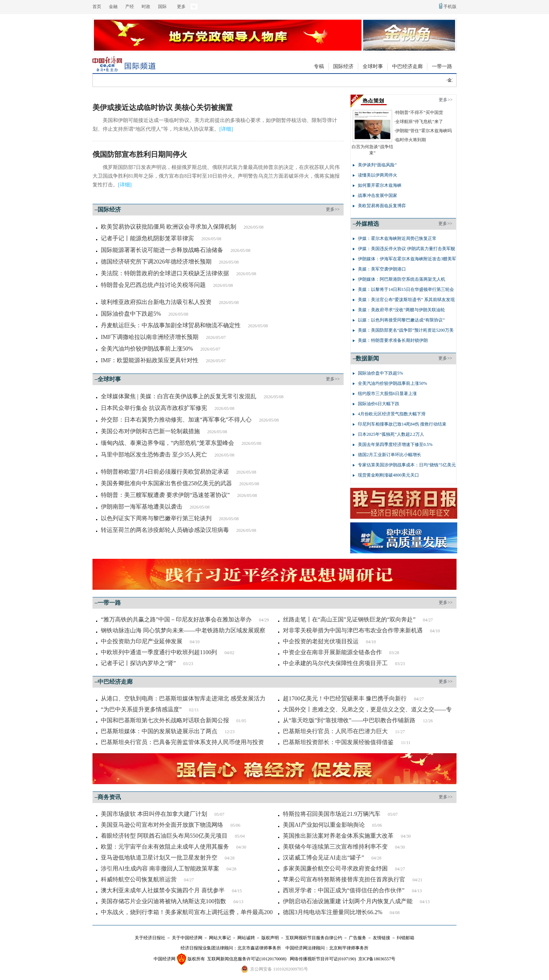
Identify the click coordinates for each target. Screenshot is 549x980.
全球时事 (373, 66)
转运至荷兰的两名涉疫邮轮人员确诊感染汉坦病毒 (165, 530)
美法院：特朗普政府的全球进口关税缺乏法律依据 (165, 273)
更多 (181, 7)
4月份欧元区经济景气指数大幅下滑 (392, 414)
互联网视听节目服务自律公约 (314, 938)
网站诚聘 (246, 938)
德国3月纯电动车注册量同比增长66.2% (333, 912)
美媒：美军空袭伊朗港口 (382, 269)
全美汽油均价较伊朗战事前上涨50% (147, 349)
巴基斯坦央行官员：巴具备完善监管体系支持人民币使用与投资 (182, 742)
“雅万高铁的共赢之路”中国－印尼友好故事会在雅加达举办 (176, 619)
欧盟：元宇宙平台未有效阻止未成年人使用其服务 (165, 847)
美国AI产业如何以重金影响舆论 (324, 825)
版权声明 (270, 938)
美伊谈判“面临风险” (377, 165)
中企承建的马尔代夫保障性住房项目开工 (335, 663)
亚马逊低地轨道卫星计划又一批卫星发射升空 (159, 857)
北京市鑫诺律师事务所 (259, 948)
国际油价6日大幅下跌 (379, 404)
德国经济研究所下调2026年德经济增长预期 (156, 262)
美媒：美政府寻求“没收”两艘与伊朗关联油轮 (401, 310)
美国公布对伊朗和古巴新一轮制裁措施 (150, 431)
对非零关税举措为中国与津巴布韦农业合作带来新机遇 (353, 630)
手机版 (450, 7)
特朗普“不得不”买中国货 (419, 112)
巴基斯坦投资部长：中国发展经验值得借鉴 (338, 742)
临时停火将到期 (411, 140)
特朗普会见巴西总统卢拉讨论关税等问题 (153, 285)
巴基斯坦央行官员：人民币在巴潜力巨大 (335, 731)
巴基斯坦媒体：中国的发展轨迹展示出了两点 (159, 731)
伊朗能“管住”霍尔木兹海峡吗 (424, 131)
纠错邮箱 (406, 938)
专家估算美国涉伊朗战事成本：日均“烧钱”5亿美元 (407, 465)
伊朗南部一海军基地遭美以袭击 (142, 507)
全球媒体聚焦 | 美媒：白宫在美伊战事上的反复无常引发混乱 (179, 396)
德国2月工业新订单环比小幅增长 (390, 455)
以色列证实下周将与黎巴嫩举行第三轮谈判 (156, 518)
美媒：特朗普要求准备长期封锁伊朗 (393, 340)
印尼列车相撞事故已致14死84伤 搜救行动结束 (402, 424)
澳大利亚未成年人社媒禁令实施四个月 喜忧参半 (163, 890)
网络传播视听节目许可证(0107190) (323, 959)
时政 (146, 7)
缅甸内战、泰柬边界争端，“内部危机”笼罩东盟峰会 (167, 443)
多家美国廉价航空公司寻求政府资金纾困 (335, 868)
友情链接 (382, 938)
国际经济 (343, 66)
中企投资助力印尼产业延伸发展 (142, 641)
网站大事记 (220, 938)
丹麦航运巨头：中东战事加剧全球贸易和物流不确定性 (171, 325)
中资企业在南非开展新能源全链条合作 (332, 652)
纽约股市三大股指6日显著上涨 (387, 394)
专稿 (319, 66)
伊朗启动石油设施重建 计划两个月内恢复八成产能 (348, 901)
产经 (130, 7)
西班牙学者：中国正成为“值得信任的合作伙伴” (344, 890)
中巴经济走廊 (407, 66)
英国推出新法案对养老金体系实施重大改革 (338, 836)
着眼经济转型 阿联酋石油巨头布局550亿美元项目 (164, 836)
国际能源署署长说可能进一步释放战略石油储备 (162, 250)
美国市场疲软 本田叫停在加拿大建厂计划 (154, 814)
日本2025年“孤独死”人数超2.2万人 (391, 434)
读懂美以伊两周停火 (378, 175)
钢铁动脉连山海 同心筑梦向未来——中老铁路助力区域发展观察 (183, 630)
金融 (113, 7)
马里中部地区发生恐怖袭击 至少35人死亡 (154, 455)
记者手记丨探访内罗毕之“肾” (138, 663)
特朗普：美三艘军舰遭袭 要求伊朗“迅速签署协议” (165, 495)
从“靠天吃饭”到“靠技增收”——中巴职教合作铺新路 (349, 720)
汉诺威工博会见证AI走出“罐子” (323, 857)
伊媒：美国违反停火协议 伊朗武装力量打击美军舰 (406, 249)
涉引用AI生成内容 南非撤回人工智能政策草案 (160, 868)
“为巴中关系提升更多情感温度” (141, 709)
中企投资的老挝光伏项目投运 (321, 641)
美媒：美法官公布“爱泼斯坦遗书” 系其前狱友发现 (406, 300)
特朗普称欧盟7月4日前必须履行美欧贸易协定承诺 (165, 472)
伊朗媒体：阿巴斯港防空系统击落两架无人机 (402, 279)
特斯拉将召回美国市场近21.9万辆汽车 (332, 814)
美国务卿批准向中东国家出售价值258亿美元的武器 (166, 483)
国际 (162, 7)
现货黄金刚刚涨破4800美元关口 (388, 475)
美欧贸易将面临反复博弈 (382, 206)
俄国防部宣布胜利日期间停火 (140, 154)
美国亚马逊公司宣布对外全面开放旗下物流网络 (162, 825)
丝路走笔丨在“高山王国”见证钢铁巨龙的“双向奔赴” (349, 619)
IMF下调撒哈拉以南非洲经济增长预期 (150, 337)
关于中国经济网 (187, 938)
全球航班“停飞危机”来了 (419, 122)
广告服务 (358, 938)
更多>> (333, 209)
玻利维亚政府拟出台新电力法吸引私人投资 (156, 302)
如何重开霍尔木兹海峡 (380, 185)
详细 (226, 129)
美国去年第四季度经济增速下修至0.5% (395, 444)
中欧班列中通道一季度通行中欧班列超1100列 (159, 652)
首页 (97, 7)
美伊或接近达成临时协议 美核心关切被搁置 (163, 107)
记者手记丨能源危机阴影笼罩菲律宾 (147, 238)
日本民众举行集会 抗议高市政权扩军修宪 (154, 408)
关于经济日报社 (150, 938)
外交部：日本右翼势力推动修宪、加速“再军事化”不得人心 (176, 420)
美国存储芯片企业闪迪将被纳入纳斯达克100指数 (163, 901)
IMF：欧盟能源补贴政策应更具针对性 (150, 360)
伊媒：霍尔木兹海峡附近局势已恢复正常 (397, 238)
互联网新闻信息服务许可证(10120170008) (247, 959)
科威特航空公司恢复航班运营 (139, 879)
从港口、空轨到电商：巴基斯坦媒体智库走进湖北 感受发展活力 (183, 698)
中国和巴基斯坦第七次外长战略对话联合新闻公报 (165, 720)
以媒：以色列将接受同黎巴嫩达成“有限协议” (401, 320)
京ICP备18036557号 (377, 959)
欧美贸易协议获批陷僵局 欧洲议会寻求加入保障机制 (169, 227)
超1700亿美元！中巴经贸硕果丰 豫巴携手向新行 (345, 698)
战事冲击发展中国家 (378, 195)
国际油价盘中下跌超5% (131, 314)
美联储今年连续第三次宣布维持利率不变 (335, 847)
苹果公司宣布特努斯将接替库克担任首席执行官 (344, 879)
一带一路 (442, 66)
